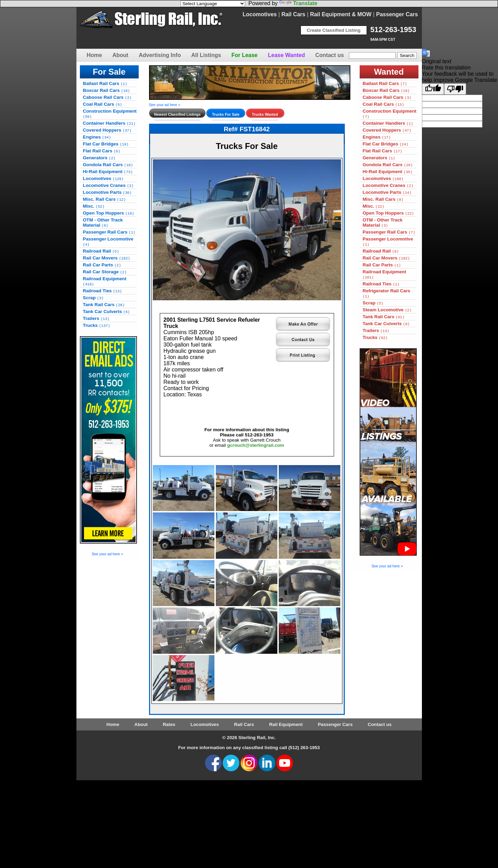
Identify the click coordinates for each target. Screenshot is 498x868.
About (120, 55)
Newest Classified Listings (177, 114)
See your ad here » (107, 554)
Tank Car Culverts (107, 312)
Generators (99, 158)
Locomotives (260, 14)
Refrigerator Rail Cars (387, 293)
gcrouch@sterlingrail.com (256, 445)
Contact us (330, 55)
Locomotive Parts (107, 192)
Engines (97, 137)
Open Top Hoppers (109, 213)
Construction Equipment (110, 114)
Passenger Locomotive (108, 242)
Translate (298, 3)
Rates (169, 724)
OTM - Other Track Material (103, 223)
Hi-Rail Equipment (108, 172)
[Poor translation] (455, 89)
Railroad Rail (101, 251)
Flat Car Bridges (106, 144)
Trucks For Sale (226, 114)
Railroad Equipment (105, 281)
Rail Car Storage (105, 272)
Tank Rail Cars (104, 305)
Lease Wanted (287, 55)
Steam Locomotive (387, 310)
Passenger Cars (397, 14)
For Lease (245, 55)
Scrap (93, 298)
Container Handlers (109, 123)
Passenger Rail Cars (109, 232)
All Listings (206, 55)
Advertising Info (160, 55)
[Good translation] (433, 89)
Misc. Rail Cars (104, 199)
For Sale (109, 72)
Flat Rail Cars (102, 151)
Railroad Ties (103, 291)
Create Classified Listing (334, 30)
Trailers (96, 318)
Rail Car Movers (107, 258)
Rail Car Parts (102, 265)
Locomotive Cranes (108, 185)
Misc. (94, 206)
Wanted (389, 72)
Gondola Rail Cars (108, 165)
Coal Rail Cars (103, 104)
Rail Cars (293, 14)
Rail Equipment (286, 724)
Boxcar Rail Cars (107, 90)
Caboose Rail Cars (107, 97)
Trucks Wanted (265, 114)
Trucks (97, 325)
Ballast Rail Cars (105, 83)
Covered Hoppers (107, 130)
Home (94, 55)
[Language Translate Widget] (213, 4)
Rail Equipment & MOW (341, 14)
